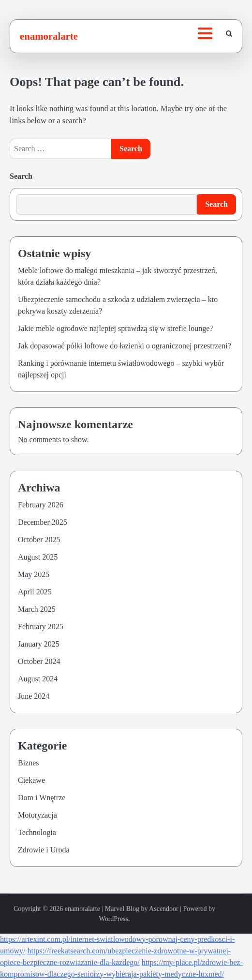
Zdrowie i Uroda (44, 850)
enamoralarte (49, 36)
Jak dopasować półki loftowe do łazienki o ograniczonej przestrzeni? (125, 346)
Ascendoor (164, 909)
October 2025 (39, 540)
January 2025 (39, 644)
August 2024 (38, 679)
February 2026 (41, 505)
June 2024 (34, 696)
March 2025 (37, 609)
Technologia (37, 832)
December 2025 (43, 522)
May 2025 (34, 574)
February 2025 (41, 627)
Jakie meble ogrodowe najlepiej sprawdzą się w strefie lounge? (115, 328)
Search (21, 176)
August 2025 (38, 557)
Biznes (29, 763)
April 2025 (35, 592)
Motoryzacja (37, 815)
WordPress (114, 919)
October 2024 (39, 661)
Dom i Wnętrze (42, 798)
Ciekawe (31, 780)
